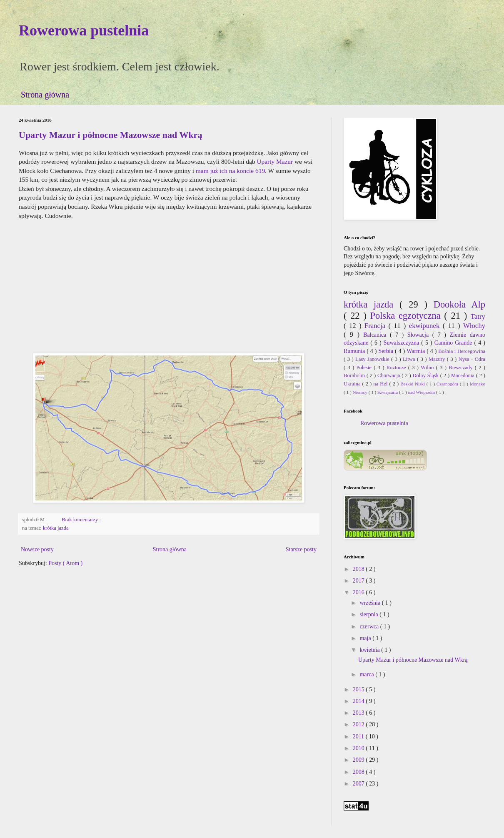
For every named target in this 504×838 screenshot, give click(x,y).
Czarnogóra (448, 384)
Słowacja (420, 335)
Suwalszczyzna (403, 343)
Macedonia (464, 375)
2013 (359, 713)
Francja (377, 326)
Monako (478, 384)
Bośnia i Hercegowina (462, 351)
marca (367, 674)
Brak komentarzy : (82, 520)
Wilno (428, 368)
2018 (359, 569)
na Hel (381, 384)
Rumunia (355, 351)
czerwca (370, 627)
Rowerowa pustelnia (84, 30)
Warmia (417, 351)
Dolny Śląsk (426, 375)
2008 (359, 772)
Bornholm (355, 375)
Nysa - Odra (472, 359)
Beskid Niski (413, 384)
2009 (359, 760)
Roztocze (397, 368)
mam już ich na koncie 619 (230, 171)
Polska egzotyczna (407, 316)
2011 (359, 737)
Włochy (474, 326)
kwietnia (370, 650)
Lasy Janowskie (373, 359)
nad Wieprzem (422, 392)
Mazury (438, 359)
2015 (359, 689)
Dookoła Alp (459, 304)
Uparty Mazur (275, 161)
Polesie (365, 368)
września (371, 603)
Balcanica (377, 335)
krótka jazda (56, 528)
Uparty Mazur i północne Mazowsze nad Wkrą (110, 135)
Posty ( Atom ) (65, 563)
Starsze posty (301, 549)
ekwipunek (426, 326)
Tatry (478, 316)
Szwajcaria (388, 392)
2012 (359, 724)
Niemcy (360, 392)
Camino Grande (454, 343)
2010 (359, 748)
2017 (359, 581)
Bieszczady (462, 368)
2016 (359, 592)
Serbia (387, 351)
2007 (359, 784)
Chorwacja (389, 375)
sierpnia (369, 614)
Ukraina (353, 384)
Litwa (410, 359)
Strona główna (45, 95)
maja (366, 638)
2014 (359, 701)
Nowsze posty (37, 549)
